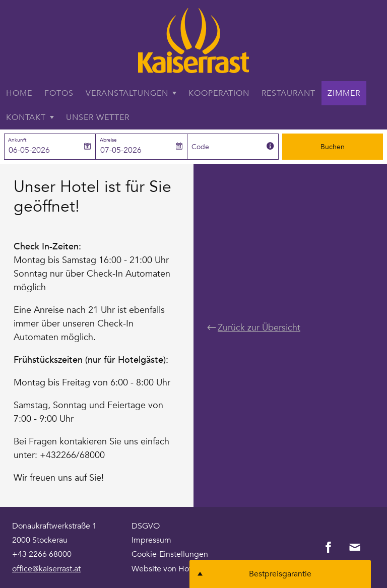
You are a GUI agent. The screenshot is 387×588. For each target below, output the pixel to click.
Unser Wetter (98, 117)
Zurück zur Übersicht (254, 327)
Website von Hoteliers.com (180, 569)
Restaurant (288, 93)
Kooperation (219, 93)
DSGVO (146, 526)
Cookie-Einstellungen (170, 554)
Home (19, 93)
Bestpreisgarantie (280, 574)
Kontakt (26, 117)
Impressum (151, 540)
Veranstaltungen (127, 93)
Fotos (59, 93)
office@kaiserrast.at (46, 569)
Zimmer (344, 93)
